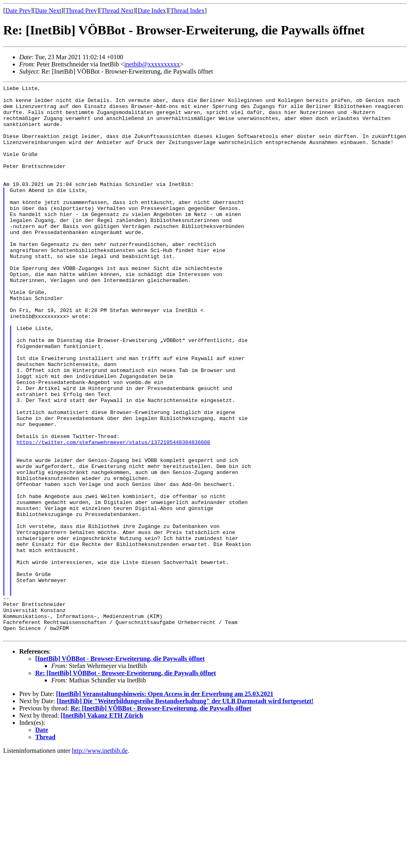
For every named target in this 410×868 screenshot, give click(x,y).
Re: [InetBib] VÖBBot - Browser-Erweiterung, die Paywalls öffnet (126, 783)
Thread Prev (81, 11)
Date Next (48, 11)
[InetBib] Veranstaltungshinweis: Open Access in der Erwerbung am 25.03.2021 (165, 804)
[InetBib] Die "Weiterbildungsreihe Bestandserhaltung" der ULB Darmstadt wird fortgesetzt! (185, 811)
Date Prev (18, 11)
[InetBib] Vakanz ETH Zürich (102, 826)
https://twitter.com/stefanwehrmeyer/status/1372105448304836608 (113, 514)
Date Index (152, 11)
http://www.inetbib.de (100, 861)
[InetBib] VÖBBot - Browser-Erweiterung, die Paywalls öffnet (120, 769)
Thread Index (187, 11)
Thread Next (117, 11)
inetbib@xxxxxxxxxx (152, 64)
